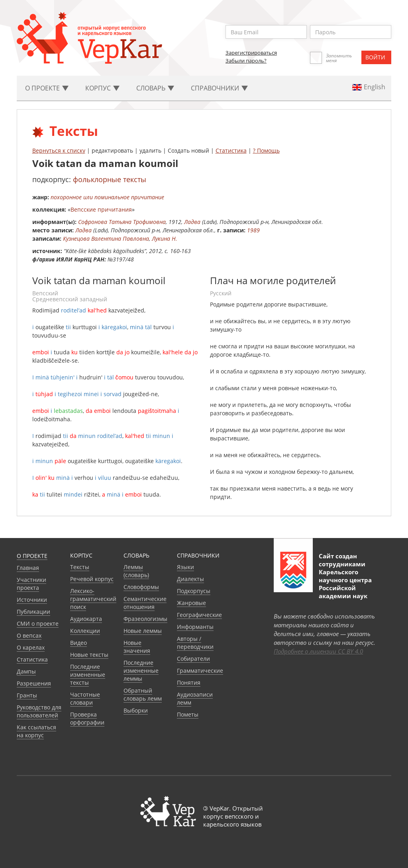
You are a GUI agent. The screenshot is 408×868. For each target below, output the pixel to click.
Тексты (80, 567)
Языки (185, 567)
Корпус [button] (102, 88)
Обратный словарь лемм (143, 694)
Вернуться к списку (59, 150)
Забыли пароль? (246, 61)
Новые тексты (89, 655)
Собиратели (193, 659)
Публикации (33, 612)
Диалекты (190, 579)
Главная (28, 568)
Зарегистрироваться (251, 53)
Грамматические (200, 671)
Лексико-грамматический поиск (93, 599)
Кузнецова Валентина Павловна (106, 239)
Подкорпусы (194, 591)
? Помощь (266, 150)
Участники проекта (31, 584)
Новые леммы (143, 631)
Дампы (26, 671)
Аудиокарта (86, 619)
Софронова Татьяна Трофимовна (122, 222)
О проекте (32, 556)
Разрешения (34, 683)
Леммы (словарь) (136, 571)
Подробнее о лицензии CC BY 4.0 (318, 651)
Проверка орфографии (87, 718)
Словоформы (141, 587)
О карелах (31, 647)
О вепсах (29, 635)
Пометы (188, 714)
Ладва (192, 222)
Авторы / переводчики (195, 643)
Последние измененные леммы (141, 671)
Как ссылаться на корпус (36, 731)
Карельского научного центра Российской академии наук (345, 584)
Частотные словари (85, 698)
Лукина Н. (165, 239)
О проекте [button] (47, 88)
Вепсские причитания (101, 209)
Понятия (189, 682)
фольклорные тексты (110, 179)
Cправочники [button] (219, 88)
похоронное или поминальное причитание (107, 197)
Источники (32, 600)
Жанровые (191, 603)
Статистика (231, 150)
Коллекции (85, 631)
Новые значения (137, 647)
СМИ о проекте (38, 624)
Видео (78, 643)
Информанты (195, 627)
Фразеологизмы (145, 619)
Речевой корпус (92, 579)
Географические (199, 615)
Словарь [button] (155, 88)
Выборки (136, 710)
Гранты (27, 695)
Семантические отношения (145, 603)
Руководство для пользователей (39, 711)
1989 (253, 230)
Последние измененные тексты (88, 675)
